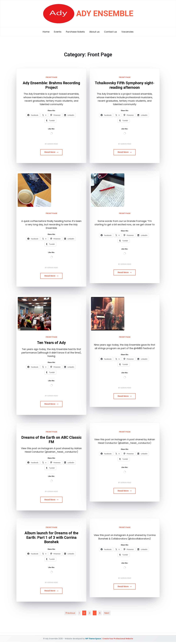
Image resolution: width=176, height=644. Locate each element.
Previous (70, 613)
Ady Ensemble (105, 13)
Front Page (51, 77)
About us (94, 32)
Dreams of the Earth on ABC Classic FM (51, 440)
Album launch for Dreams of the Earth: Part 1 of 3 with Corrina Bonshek (51, 537)
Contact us (110, 32)
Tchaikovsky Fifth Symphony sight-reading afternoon (125, 85)
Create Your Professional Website (118, 639)
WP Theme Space (92, 639)
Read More (51, 152)
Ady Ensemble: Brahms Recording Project (51, 85)
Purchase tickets (75, 32)
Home (46, 32)
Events (58, 32)
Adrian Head (53, 144)
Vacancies (127, 32)
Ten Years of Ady (51, 343)
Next (107, 613)
